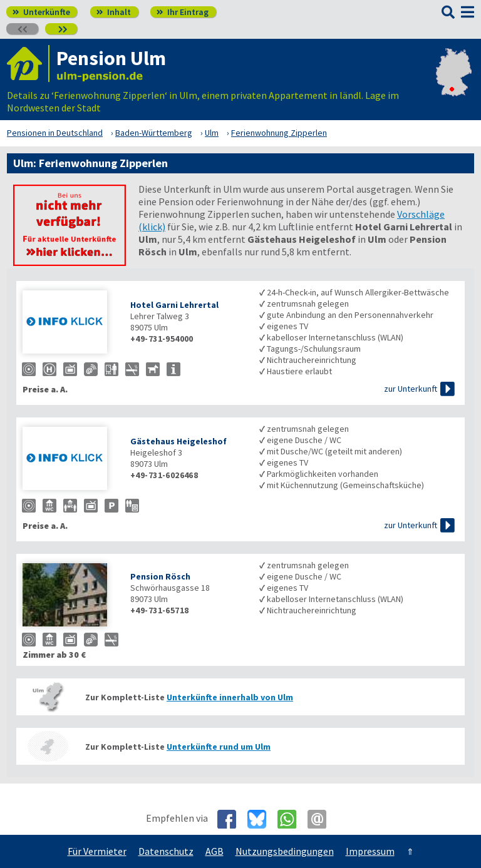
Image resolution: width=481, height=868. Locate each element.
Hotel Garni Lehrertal (174, 305)
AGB (215, 851)
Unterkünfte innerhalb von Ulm (230, 697)
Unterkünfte (41, 12)
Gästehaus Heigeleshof (178, 441)
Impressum (370, 851)
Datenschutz (166, 851)
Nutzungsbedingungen (285, 851)
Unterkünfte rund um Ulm (219, 747)
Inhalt (114, 12)
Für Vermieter (97, 851)
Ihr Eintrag (183, 12)
